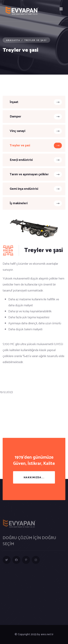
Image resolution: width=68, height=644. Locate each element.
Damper (36, 117)
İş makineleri (36, 203)
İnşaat (36, 102)
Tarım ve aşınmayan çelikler (36, 174)
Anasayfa (13, 40)
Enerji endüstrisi (36, 160)
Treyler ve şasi (36, 145)
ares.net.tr (47, 634)
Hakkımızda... (34, 478)
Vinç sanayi (36, 131)
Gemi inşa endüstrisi (36, 189)
